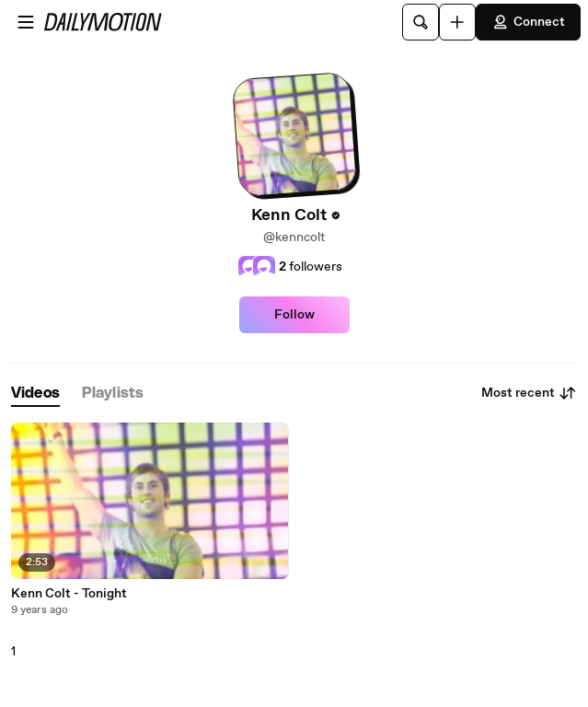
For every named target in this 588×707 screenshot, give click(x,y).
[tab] (35, 394)
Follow (294, 315)
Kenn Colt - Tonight (69, 594)
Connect (528, 22)
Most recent (529, 393)
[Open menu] (26, 22)
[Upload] (457, 22)
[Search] (421, 22)
